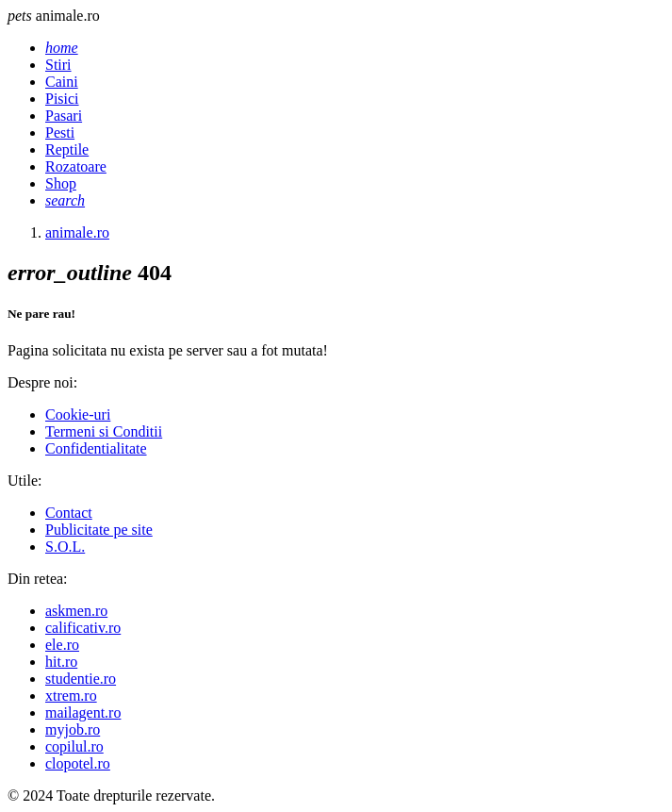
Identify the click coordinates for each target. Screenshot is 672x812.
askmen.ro (76, 611)
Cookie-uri (78, 414)
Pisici (62, 99)
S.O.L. (65, 547)
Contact (69, 513)
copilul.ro (74, 746)
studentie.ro (81, 679)
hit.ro (61, 662)
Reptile (67, 149)
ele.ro (62, 645)
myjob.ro (73, 729)
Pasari (64, 116)
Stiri (58, 65)
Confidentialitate (96, 448)
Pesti (60, 133)
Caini (62, 82)
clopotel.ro (78, 763)
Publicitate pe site (99, 530)
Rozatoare (76, 166)
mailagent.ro (83, 713)
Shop (61, 183)
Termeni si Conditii (104, 431)
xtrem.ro (71, 696)
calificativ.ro (83, 628)
